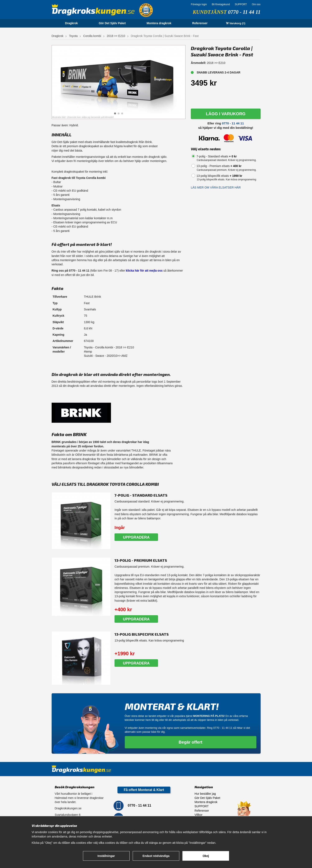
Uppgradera (136, 537)
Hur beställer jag (205, 794)
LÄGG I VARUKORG (226, 114)
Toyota (73, 36)
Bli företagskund (221, 4)
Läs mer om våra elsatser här (216, 187)
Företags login (199, 4)
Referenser (200, 23)
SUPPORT (241, 4)
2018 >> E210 (116, 36)
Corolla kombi (92, 36)
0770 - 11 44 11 (244, 12)
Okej (206, 856)
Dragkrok (71, 23)
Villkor (199, 815)
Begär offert (190, 742)
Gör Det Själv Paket (112, 23)
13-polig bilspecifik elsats (219, 176)
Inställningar (106, 856)
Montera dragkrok (159, 23)
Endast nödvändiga (156, 856)
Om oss (256, 4)
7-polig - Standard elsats (217, 156)
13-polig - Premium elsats (219, 166)
